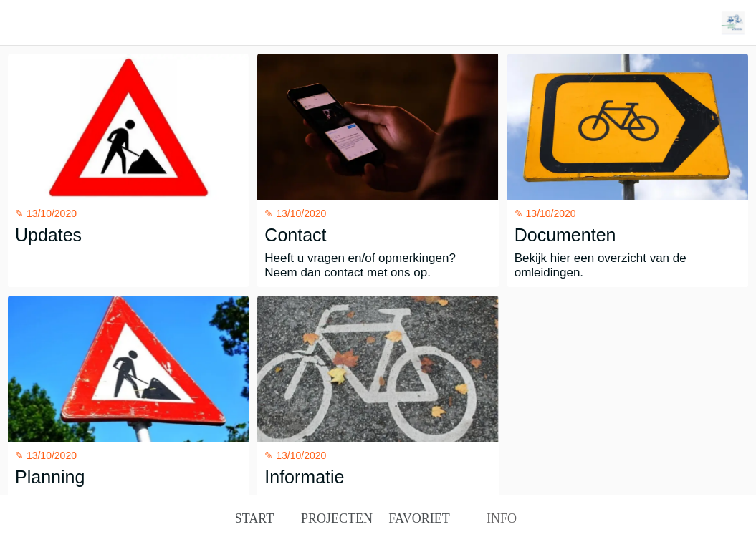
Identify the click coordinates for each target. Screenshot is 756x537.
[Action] (733, 23)
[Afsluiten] (23, 23)
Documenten (565, 235)
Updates (48, 235)
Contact (295, 235)
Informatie (304, 477)
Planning (50, 477)
